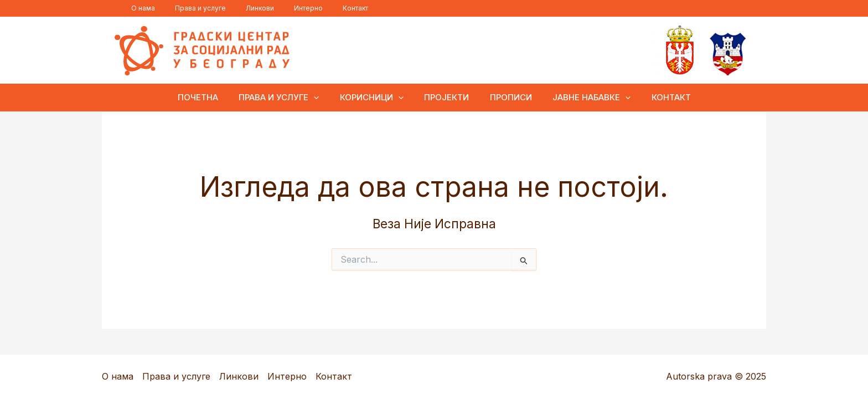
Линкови (243, 8)
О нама (140, 8)
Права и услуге (190, 8)
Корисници (376, 98)
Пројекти (446, 97)
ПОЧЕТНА (210, 97)
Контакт (325, 8)
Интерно (285, 8)
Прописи (507, 97)
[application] (322, 98)
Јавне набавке (583, 98)
